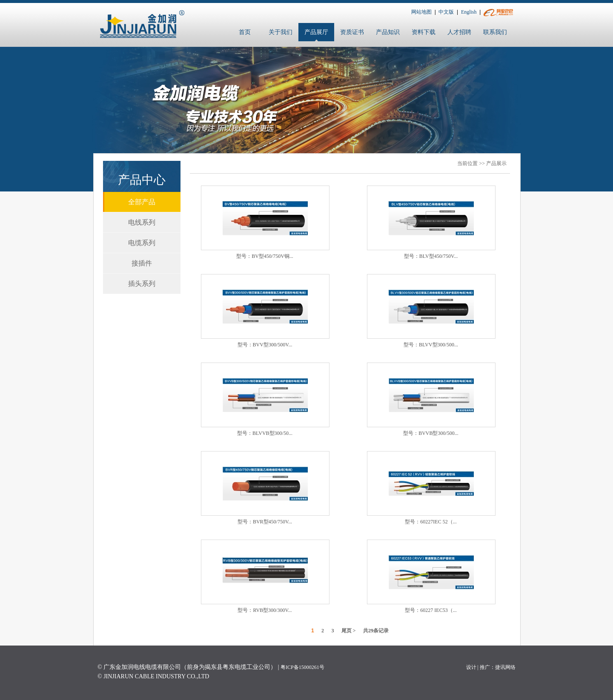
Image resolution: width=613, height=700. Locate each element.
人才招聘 (459, 32)
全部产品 (142, 202)
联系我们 (495, 32)
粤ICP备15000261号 (302, 667)
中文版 (446, 12)
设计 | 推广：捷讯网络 (491, 667)
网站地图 (421, 12)
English (469, 12)
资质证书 (352, 32)
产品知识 (388, 32)
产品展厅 (316, 32)
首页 (245, 32)
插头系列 (142, 284)
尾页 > (349, 631)
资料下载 (424, 32)
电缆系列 (142, 243)
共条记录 (376, 631)
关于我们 (281, 32)
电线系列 (142, 222)
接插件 (142, 263)
